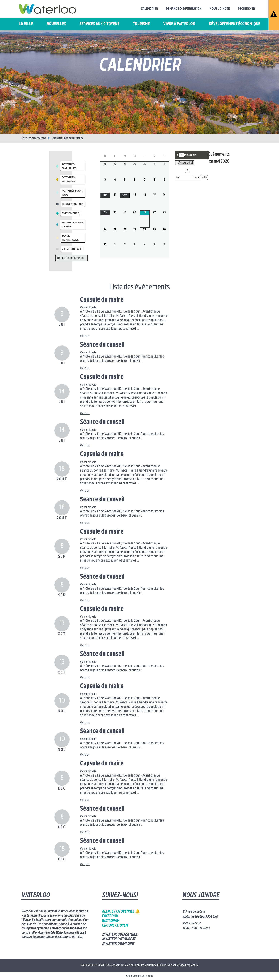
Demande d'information (184, 9)
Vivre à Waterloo (179, 24)
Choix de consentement (139, 976)
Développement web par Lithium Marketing (131, 965)
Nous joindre (220, 9)
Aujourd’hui (184, 163)
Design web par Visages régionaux (178, 965)
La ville (26, 24)
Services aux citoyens (99, 24)
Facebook (110, 916)
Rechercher (246, 9)
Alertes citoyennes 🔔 (121, 912)
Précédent (188, 155)
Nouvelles (56, 24)
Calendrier (149, 9)
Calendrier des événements (67, 138)
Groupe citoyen (115, 926)
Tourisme (141, 24)
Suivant (183, 171)
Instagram (111, 921)
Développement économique (235, 24)
